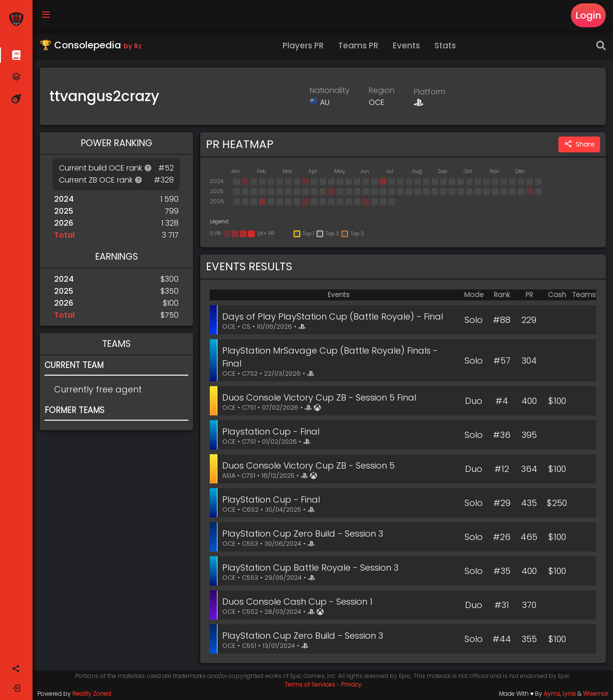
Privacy (351, 684)
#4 (502, 401)
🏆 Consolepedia (91, 45)
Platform (430, 92)
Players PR (303, 46)
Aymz (552, 694)
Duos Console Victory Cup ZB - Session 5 (308, 465)
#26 (502, 537)
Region (382, 90)
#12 (502, 469)
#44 (502, 639)
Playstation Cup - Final (271, 431)
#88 (502, 320)
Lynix (569, 694)
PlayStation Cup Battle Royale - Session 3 (310, 568)
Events (406, 46)
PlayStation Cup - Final (271, 499)
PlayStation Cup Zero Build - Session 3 (303, 534)
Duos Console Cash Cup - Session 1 (297, 602)
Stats (445, 46)
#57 (502, 361)
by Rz (133, 46)
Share (579, 144)
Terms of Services (310, 684)
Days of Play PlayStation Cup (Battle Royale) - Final (333, 316)
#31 (502, 605)
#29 (502, 503)
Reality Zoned (92, 694)
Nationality (330, 90)
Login (588, 15)
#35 (502, 571)
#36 (502, 435)
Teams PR (358, 46)
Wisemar (596, 694)
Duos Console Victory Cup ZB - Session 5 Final (319, 397)
